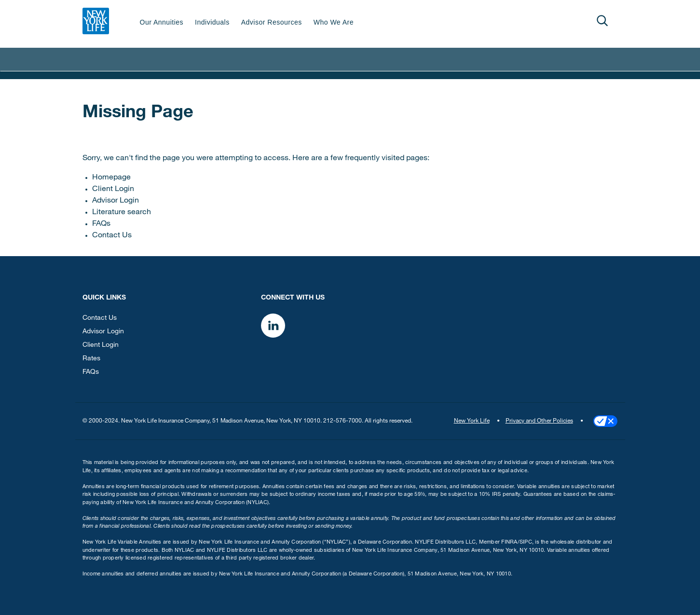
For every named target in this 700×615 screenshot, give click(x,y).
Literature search (122, 213)
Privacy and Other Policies (539, 421)
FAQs (101, 224)
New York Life (472, 421)
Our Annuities (162, 22)
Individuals (212, 22)
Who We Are (334, 22)
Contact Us (112, 236)
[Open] (603, 21)
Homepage (111, 178)
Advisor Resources (272, 22)
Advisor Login (116, 201)
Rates (91, 359)
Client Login (113, 190)
